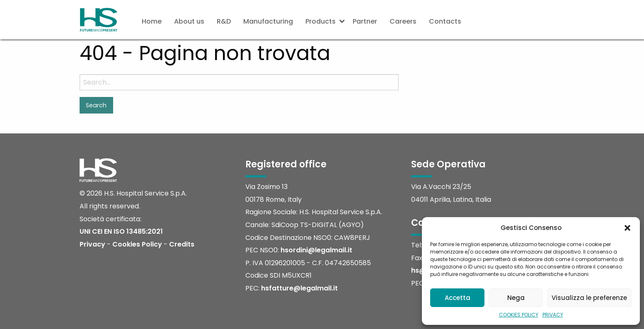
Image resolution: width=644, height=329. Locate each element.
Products (321, 21)
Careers (403, 21)
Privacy (92, 244)
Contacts (445, 21)
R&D (224, 21)
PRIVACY (553, 315)
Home (152, 21)
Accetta (458, 298)
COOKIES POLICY (519, 315)
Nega (516, 298)
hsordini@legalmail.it (316, 250)
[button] (627, 228)
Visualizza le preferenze (589, 298)
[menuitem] (152, 22)
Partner (365, 21)
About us (189, 21)
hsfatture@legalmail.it (299, 288)
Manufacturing (268, 21)
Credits (182, 244)
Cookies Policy (137, 244)
